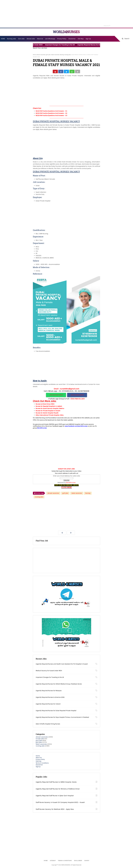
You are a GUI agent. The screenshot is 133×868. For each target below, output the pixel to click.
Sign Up (88, 39)
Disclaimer (72, 39)
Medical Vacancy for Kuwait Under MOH (33, 45)
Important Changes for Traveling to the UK (65, 45)
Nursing (62, 55)
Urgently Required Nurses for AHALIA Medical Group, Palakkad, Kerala (59, 685)
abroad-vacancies (41, 55)
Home (34, 55)
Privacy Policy (40, 760)
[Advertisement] (66, 14)
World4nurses (71, 483)
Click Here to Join (78, 400)
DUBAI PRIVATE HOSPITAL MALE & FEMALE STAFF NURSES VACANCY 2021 (66, 63)
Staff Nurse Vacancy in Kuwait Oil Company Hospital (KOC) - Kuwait (60, 803)
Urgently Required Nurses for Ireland (48, 705)
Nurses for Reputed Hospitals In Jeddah (49, 407)
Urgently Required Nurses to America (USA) (50, 698)
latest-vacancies (55, 55)
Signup (38, 767)
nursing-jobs (67, 55)
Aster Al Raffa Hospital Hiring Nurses (48, 725)
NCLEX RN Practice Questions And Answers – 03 (51, 116)
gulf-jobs (48, 55)
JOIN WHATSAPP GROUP (56, 396)
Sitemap (39, 762)
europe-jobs (40, 739)
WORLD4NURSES (66, 32)
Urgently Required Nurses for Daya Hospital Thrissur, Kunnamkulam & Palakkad (62, 718)
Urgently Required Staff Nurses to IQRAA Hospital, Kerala (56, 783)
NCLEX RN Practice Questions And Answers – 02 (51, 114)
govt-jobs (39, 741)
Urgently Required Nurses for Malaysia (49, 691)
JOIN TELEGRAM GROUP (77, 396)
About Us (39, 758)
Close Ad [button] (107, 26)
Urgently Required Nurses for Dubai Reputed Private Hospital (56, 711)
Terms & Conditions (42, 764)
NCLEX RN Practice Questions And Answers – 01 (51, 112)
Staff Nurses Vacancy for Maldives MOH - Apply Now (55, 810)
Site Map (81, 39)
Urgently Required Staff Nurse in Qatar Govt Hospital (55, 796)
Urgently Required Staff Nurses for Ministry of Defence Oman (58, 790)
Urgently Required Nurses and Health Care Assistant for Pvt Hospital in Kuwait (62, 665)
